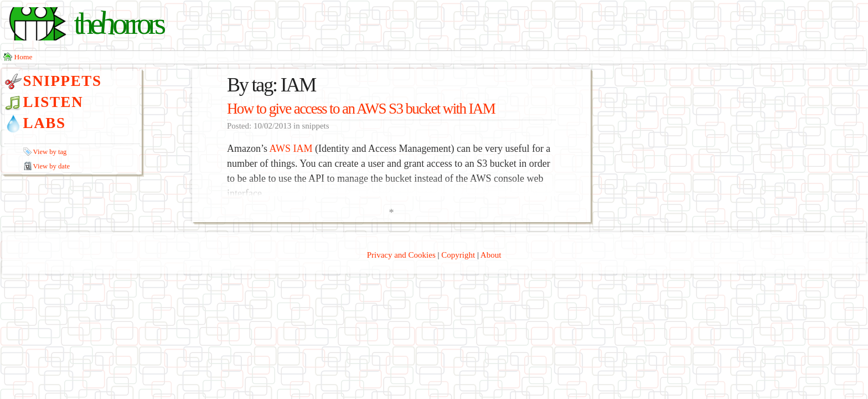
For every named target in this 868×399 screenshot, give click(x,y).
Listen (53, 102)
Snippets (63, 81)
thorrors (118, 24)
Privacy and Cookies (401, 255)
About (491, 255)
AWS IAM (291, 149)
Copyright (458, 255)
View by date (51, 166)
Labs (45, 123)
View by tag (50, 152)
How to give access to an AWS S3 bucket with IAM (361, 109)
